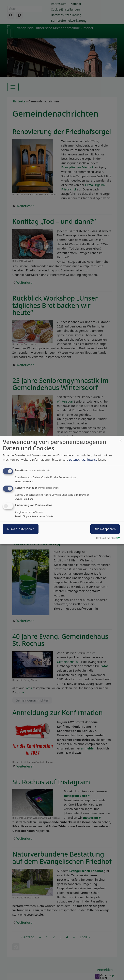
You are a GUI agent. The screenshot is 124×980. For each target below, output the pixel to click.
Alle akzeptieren (105, 529)
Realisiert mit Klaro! (107, 538)
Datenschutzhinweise (83, 460)
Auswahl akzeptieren (21, 529)
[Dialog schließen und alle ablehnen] (121, 438)
